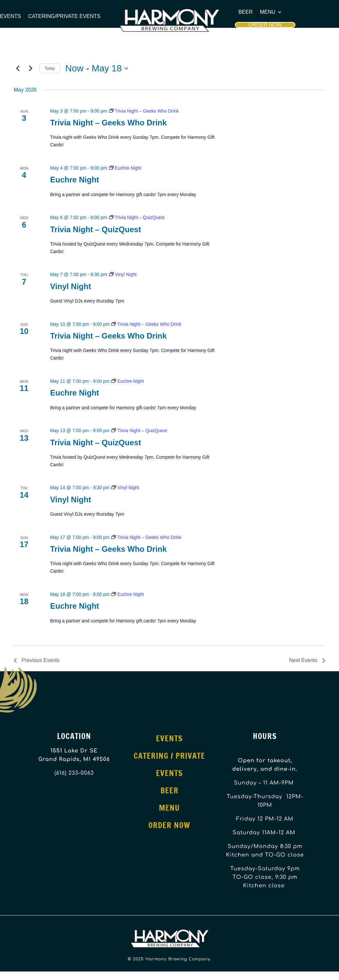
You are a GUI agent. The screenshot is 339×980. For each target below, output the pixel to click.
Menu (268, 12)
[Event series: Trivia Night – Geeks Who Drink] (144, 111)
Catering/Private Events (64, 16)
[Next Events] (30, 68)
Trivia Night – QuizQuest (95, 229)
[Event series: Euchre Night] (125, 168)
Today (50, 68)
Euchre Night (75, 180)
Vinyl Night (71, 286)
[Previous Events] (18, 68)
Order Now (265, 25)
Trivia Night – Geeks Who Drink (108, 123)
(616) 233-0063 (74, 773)
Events (10, 16)
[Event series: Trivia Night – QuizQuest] (137, 217)
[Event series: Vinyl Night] (123, 274)
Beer (246, 12)
